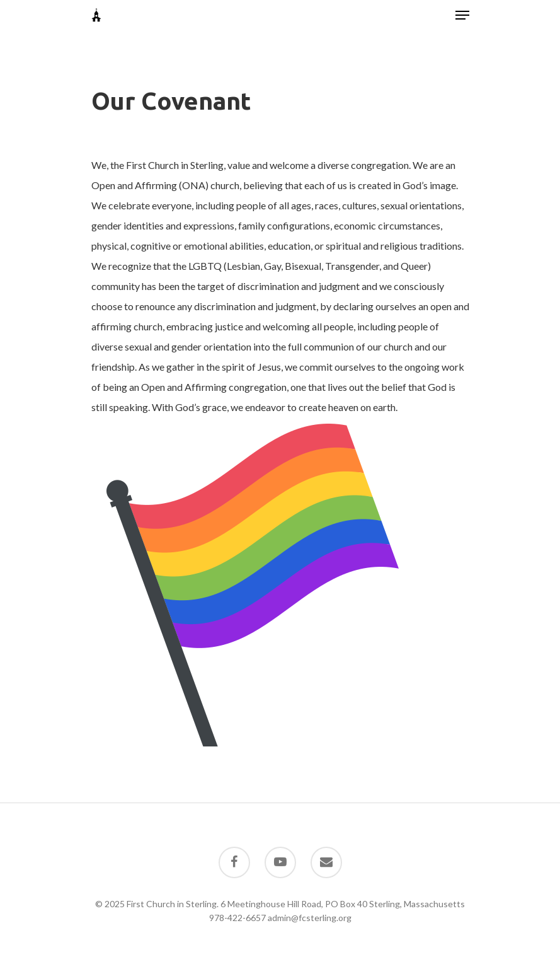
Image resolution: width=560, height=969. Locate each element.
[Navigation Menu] (462, 15)
